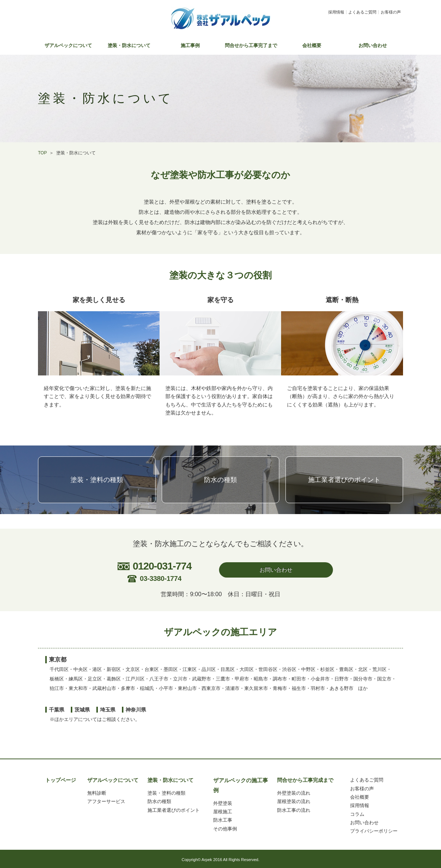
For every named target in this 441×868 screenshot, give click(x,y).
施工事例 (190, 45)
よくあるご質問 (362, 12)
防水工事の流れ (294, 810)
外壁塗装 (223, 803)
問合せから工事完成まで (305, 780)
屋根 (218, 812)
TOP (42, 153)
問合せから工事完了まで (251, 45)
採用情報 (336, 12)
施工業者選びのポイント (344, 480)
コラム (357, 814)
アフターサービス (106, 801)
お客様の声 (391, 12)
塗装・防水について (129, 45)
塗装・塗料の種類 (97, 480)
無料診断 (97, 793)
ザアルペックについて (68, 45)
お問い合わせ (373, 45)
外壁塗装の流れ (294, 793)
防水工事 (223, 820)
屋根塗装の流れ (294, 801)
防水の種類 (220, 480)
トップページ (61, 780)
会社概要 (312, 45)
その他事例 (225, 829)
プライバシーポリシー (374, 831)
